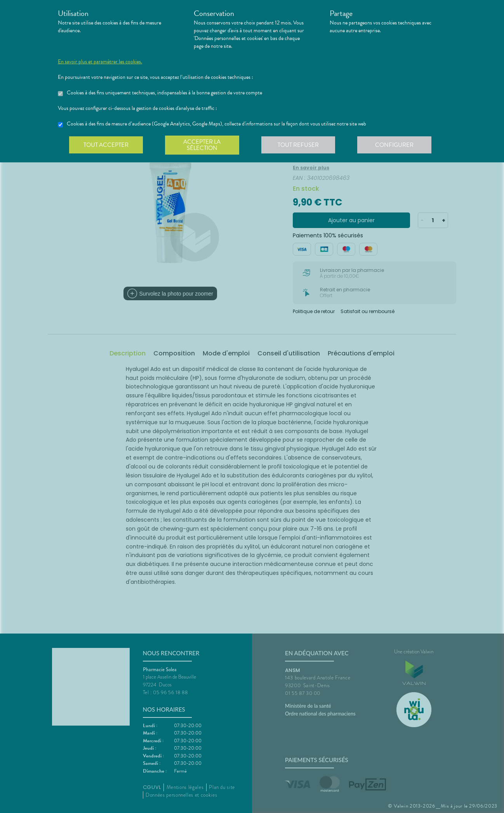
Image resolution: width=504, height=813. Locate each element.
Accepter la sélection (204, 145)
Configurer (398, 145)
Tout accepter (106, 145)
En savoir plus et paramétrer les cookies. (100, 62)
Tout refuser (301, 145)
